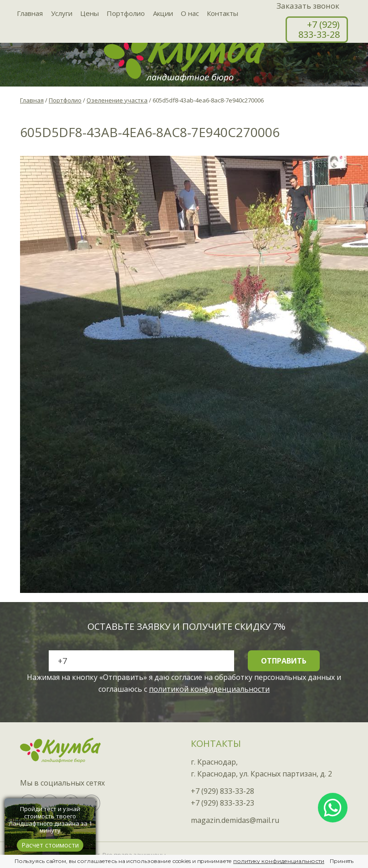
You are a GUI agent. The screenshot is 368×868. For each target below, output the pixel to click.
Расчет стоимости (50, 845)
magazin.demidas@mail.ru (235, 820)
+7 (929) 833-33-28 (319, 29)
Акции (160, 14)
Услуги (61, 14)
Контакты (219, 14)
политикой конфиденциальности (209, 689)
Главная (30, 14)
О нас (187, 14)
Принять (342, 861)
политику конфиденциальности (279, 861)
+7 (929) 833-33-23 (222, 803)
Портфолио (124, 14)
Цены (88, 14)
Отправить (284, 661)
